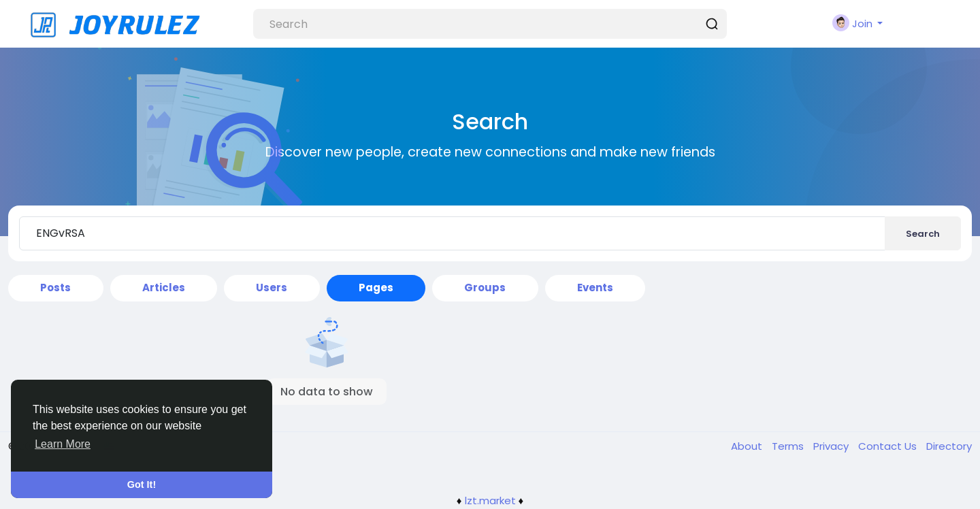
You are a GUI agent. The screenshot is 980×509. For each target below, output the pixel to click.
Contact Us (889, 446)
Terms (789, 446)
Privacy (832, 446)
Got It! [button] (142, 485)
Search (923, 234)
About (748, 446)
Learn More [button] (63, 444)
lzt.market (490, 500)
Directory (949, 446)
